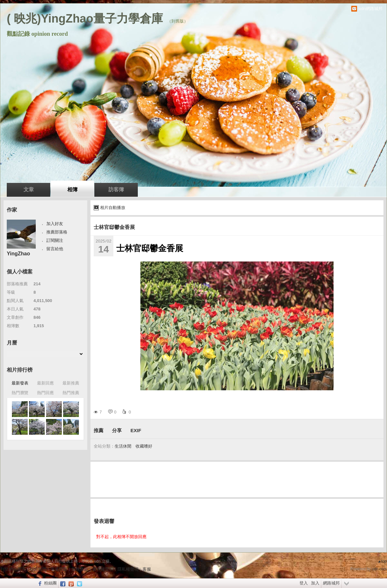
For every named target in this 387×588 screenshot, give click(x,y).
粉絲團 (50, 583)
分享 (117, 430)
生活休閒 (123, 446)
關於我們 (38, 569)
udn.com (379, 569)
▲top (382, 561)
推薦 (99, 430)
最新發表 (20, 383)
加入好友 (55, 224)
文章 (29, 190)
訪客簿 (116, 190)
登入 (304, 583)
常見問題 (59, 569)
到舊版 (178, 21)
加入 (315, 583)
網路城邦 (331, 583)
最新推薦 (71, 383)
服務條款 (80, 569)
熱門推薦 (71, 393)
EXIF (136, 430)
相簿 (72, 190)
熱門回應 (45, 393)
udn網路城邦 (371, 9)
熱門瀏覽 (20, 393)
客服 (147, 569)
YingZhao (18, 254)
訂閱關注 (55, 240)
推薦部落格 (57, 232)
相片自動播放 (113, 208)
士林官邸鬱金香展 (114, 227)
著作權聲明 (103, 569)
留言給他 (55, 249)
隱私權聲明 (128, 569)
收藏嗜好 (144, 446)
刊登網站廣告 (13, 569)
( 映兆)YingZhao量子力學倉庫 (85, 19)
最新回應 (45, 383)
